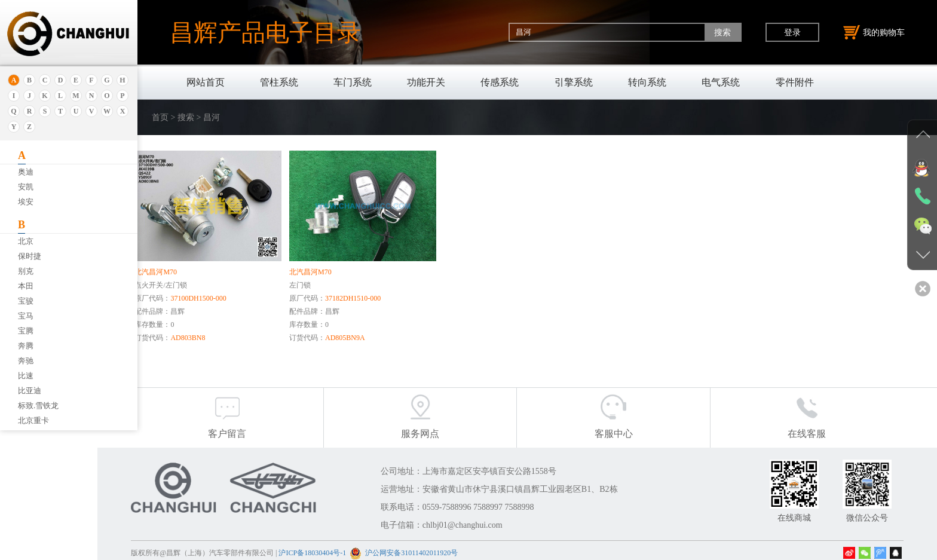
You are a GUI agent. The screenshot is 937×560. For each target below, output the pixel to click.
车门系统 (353, 82)
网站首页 (206, 82)
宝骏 (26, 301)
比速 (26, 376)
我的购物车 (874, 32)
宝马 (26, 316)
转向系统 (647, 82)
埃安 (26, 202)
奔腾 (26, 346)
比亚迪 (30, 391)
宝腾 (26, 331)
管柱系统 (279, 82)
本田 (26, 286)
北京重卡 (33, 420)
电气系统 (721, 82)
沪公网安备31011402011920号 (450, 547)
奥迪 (26, 172)
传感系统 (500, 82)
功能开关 (426, 82)
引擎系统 (574, 82)
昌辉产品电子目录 (265, 32)
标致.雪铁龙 (38, 406)
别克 (26, 271)
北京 (26, 241)
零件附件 (795, 82)
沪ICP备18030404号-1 (351, 547)
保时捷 (30, 256)
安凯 (26, 187)
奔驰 (26, 361)
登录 (792, 32)
